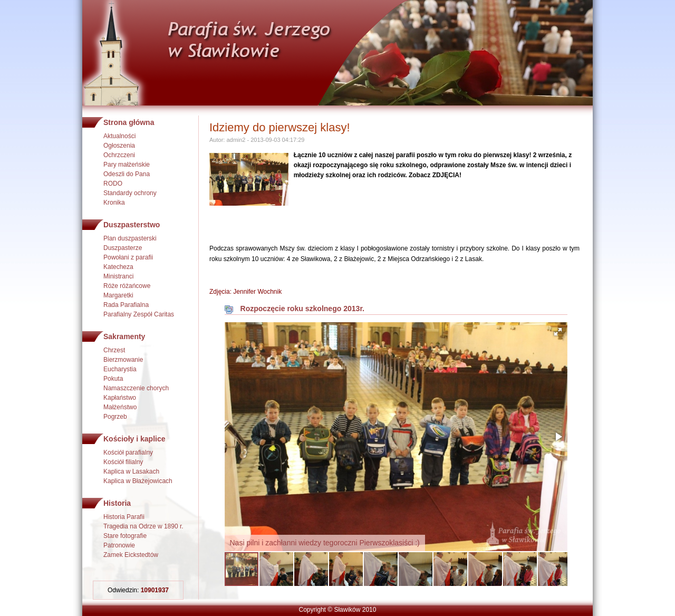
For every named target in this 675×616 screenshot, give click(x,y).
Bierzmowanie (123, 360)
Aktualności (119, 136)
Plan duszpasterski (130, 238)
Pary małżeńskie (127, 165)
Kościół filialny (123, 462)
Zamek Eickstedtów (131, 555)
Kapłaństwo (120, 398)
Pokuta (113, 379)
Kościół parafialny (128, 453)
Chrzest (114, 350)
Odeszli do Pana (127, 174)
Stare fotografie (125, 536)
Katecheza (118, 267)
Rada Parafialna (126, 305)
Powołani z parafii (128, 257)
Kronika (114, 203)
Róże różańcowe (127, 286)
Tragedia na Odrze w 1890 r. (143, 526)
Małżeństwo (120, 407)
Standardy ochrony (130, 193)
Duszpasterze (123, 248)
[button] (558, 332)
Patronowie (119, 545)
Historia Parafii (124, 517)
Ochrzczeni (119, 155)
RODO (113, 184)
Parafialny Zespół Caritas (139, 314)
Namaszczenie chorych (136, 388)
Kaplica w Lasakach (131, 471)
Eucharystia (120, 369)
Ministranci (118, 276)
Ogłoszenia (119, 146)
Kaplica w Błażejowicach (138, 481)
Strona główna (129, 122)
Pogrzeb (115, 417)
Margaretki (118, 295)
